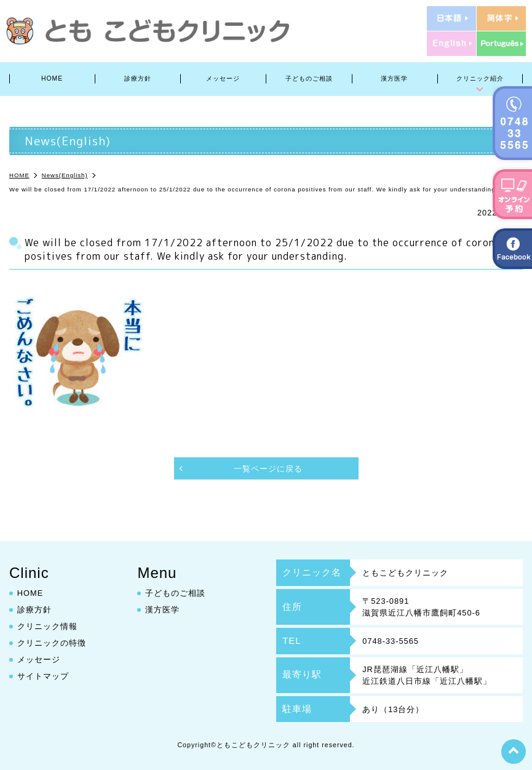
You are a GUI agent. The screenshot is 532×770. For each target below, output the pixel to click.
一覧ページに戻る (268, 469)
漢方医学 (394, 78)
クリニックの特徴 (52, 643)
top (514, 752)
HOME (52, 78)
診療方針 (138, 78)
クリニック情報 (47, 626)
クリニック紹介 (480, 78)
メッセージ (223, 78)
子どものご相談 (309, 78)
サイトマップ (43, 676)
